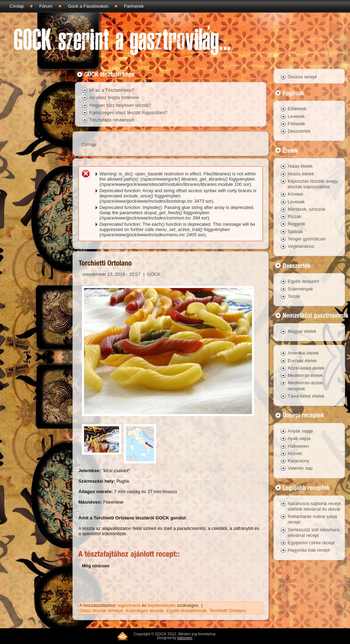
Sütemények (300, 289)
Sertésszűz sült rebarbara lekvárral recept (314, 533)
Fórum (46, 6)
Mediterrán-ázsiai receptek (305, 386)
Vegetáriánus (301, 246)
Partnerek (134, 6)
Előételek (297, 109)
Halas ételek (300, 166)
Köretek (296, 194)
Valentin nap (300, 468)
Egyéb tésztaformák (187, 611)
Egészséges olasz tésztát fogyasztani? (128, 113)
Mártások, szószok (307, 209)
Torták (294, 296)
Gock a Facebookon (88, 6)
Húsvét (295, 453)
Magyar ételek (302, 331)
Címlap (17, 6)
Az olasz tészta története (114, 97)
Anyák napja (300, 431)
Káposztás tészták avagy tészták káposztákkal (313, 184)
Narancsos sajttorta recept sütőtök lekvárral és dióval (314, 506)
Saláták (295, 232)
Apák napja (299, 438)
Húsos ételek (301, 174)
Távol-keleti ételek (306, 396)
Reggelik (297, 224)
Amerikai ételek (303, 353)
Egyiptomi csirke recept (311, 543)
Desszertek (299, 131)
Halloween (298, 446)
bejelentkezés (162, 605)
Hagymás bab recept (309, 550)
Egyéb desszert (303, 281)
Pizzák (294, 216)
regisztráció (129, 605)
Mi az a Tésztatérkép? (112, 90)
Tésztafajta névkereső (111, 120)
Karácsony (298, 461)
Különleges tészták (145, 611)
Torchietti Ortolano (228, 611)
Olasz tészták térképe (101, 611)
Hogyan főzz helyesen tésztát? (120, 105)
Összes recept (302, 77)
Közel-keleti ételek (306, 368)
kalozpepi (185, 638)
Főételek (296, 124)
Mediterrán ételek (305, 375)
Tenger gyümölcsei (307, 239)
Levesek (296, 116)
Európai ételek (302, 361)
